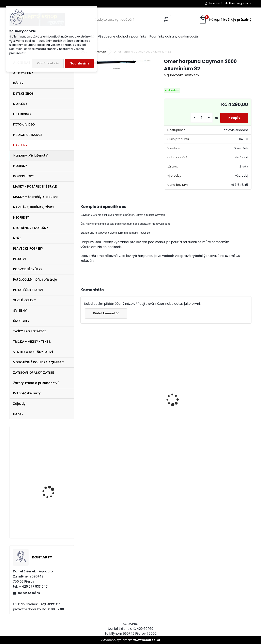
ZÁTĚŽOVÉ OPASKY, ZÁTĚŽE (34, 373)
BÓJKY (18, 83)
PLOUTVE (20, 259)
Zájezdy (19, 404)
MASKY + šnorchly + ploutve (35, 197)
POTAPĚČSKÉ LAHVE (28, 290)
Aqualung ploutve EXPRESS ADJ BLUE (49, 447)
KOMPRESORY (23, 176)
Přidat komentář (106, 313)
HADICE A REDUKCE (28, 135)
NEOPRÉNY (21, 217)
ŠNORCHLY (21, 321)
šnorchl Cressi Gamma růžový (108, 432)
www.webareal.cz (147, 640)
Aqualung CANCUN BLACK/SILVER (214, 414)
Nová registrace (240, 3)
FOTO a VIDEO (24, 124)
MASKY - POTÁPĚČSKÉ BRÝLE (35, 186)
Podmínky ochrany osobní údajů (174, 36)
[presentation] (83, 393)
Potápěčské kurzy (27, 393)
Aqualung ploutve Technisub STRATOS (50, 486)
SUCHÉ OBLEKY (24, 300)
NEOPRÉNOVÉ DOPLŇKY (31, 228)
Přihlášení (215, 3)
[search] (166, 19)
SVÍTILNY (20, 311)
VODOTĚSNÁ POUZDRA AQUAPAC (39, 362)
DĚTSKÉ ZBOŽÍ (24, 94)
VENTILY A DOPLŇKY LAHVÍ (33, 352)
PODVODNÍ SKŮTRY (28, 269)
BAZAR (18, 414)
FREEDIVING (22, 114)
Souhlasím (79, 63)
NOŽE (17, 238)
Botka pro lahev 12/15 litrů (51, 521)
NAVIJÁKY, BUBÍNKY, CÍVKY (34, 207)
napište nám (29, 593)
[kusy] (202, 118)
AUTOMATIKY (23, 73)
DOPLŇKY (20, 104)
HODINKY (20, 166)
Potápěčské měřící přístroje (35, 280)
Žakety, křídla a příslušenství (36, 383)
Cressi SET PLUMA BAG (159, 410)
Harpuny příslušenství (31, 155)
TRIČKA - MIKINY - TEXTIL (32, 342)
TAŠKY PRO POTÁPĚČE (30, 331)
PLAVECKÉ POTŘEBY (28, 248)
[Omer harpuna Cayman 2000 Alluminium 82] (116, 64)
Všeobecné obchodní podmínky (122, 36)
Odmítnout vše (48, 63)
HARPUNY (20, 145)
